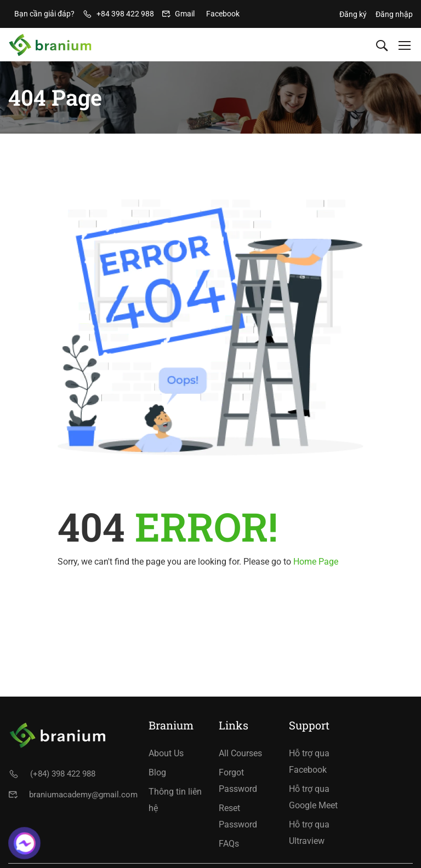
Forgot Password (238, 781)
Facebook (223, 14)
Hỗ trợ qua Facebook (309, 761)
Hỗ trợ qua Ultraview (309, 833)
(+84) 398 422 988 (63, 774)
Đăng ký (353, 14)
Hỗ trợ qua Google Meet (313, 797)
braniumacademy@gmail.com (83, 795)
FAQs (229, 844)
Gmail (185, 14)
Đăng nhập (394, 14)
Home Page (316, 562)
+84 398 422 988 (125, 14)
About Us (166, 753)
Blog (157, 772)
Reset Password (238, 816)
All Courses (240, 753)
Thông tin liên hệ (175, 800)
